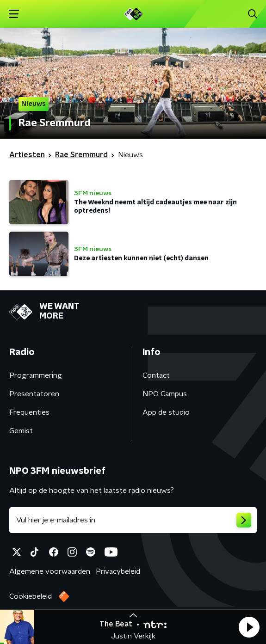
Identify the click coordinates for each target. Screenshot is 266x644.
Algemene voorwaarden (50, 571)
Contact (156, 375)
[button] (249, 627)
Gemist (21, 431)
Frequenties (29, 412)
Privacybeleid (118, 571)
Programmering (36, 375)
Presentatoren (34, 394)
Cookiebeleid (31, 596)
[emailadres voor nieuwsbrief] (133, 520)
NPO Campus (165, 394)
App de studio (166, 412)
